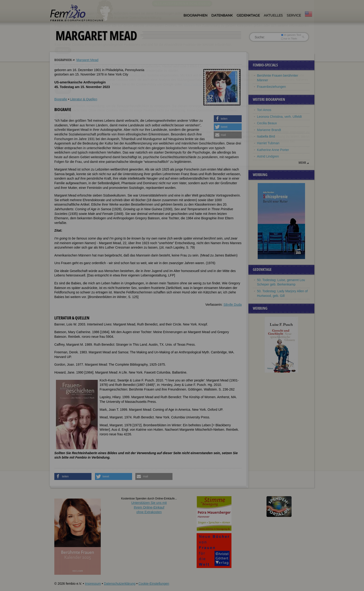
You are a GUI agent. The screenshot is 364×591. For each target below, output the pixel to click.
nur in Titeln (289, 39)
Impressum (93, 584)
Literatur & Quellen (84, 99)
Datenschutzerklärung (120, 584)
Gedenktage (248, 15)
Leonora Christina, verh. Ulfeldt (279, 117)
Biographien (195, 15)
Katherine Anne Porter (273, 150)
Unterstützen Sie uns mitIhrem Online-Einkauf (149, 507)
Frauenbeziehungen (271, 87)
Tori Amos (264, 110)
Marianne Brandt (269, 130)
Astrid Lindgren (268, 156)
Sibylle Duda (232, 305)
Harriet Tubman (268, 143)
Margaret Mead (87, 60)
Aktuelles (273, 15)
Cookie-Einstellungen (154, 584)
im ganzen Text (291, 35)
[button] (228, 119)
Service (294, 15)
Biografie (61, 99)
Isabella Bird (266, 136)
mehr (302, 163)
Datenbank (222, 15)
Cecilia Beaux (267, 123)
